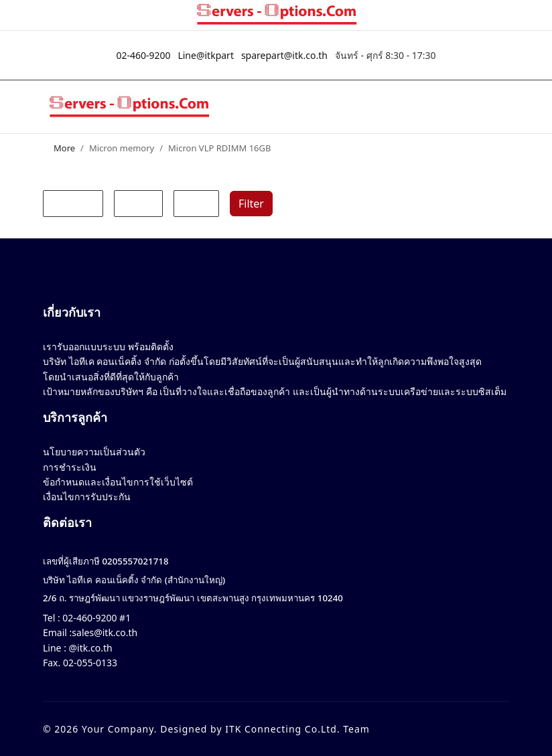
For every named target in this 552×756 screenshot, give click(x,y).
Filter (251, 204)
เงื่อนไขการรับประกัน (87, 497)
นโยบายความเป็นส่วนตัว (94, 452)
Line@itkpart (206, 55)
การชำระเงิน (70, 467)
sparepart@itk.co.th (284, 55)
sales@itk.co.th (105, 632)
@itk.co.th (89, 648)
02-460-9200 (143, 55)
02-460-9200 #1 (95, 618)
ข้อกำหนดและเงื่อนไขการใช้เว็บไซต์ (118, 482)
